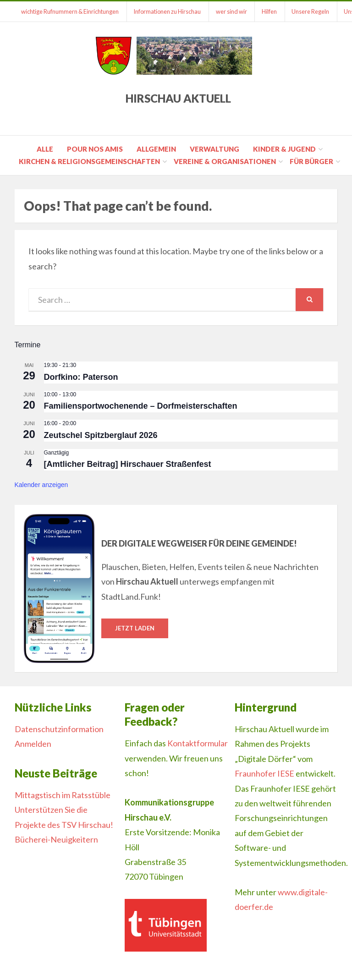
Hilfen (271, 11)
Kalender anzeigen (41, 485)
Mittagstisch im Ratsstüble (63, 795)
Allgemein (156, 149)
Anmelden (33, 744)
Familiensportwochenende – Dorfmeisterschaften (141, 406)
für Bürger (311, 161)
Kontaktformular (198, 743)
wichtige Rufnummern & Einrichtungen (70, 11)
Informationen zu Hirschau (168, 11)
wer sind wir (232, 11)
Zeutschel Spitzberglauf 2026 (101, 435)
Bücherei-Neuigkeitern (56, 839)
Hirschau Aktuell (178, 98)
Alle (45, 149)
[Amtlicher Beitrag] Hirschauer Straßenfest (128, 464)
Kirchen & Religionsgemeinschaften (89, 161)
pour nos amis (95, 149)
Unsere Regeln (312, 11)
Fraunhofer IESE (264, 773)
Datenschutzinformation (59, 729)
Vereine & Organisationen (225, 161)
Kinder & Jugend (284, 149)
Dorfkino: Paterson (81, 377)
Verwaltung (214, 149)
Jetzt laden (135, 628)
